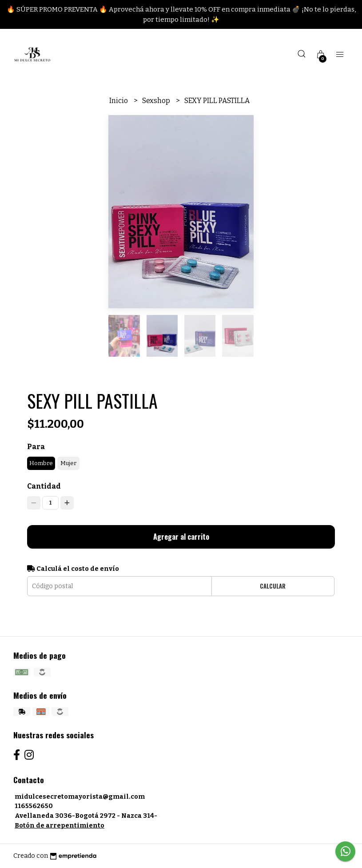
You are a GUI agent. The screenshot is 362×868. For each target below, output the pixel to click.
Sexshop (157, 101)
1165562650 (34, 806)
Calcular (273, 586)
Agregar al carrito (181, 537)
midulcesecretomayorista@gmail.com (80, 797)
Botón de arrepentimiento (60, 826)
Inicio (119, 101)
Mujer (68, 463)
